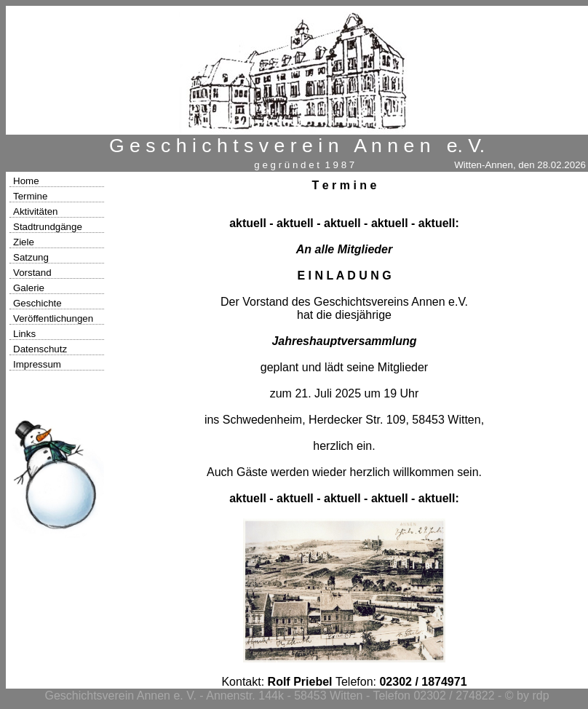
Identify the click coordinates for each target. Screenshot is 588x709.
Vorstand (32, 273)
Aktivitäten (36, 211)
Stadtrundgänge (48, 227)
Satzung (31, 257)
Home (26, 181)
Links (24, 334)
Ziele (24, 242)
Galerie (29, 288)
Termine (30, 196)
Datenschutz (40, 349)
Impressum (37, 364)
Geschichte (37, 303)
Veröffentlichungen (53, 318)
